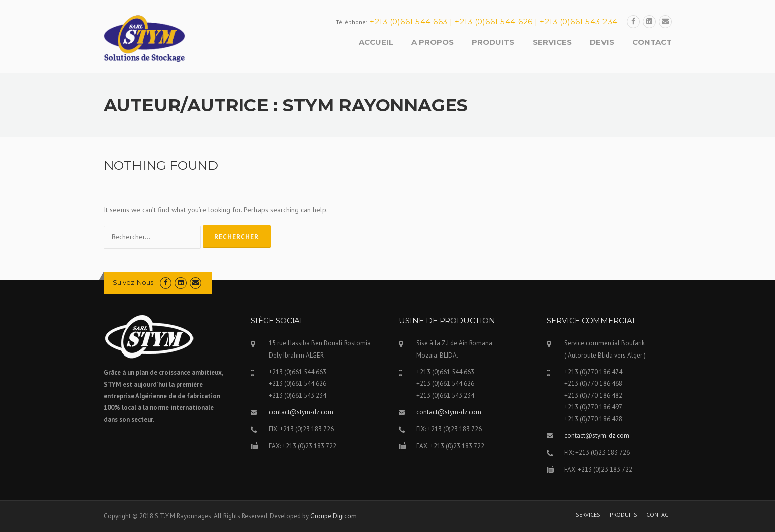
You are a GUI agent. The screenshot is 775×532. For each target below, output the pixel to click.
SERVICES (552, 42)
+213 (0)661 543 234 (579, 21)
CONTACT (652, 42)
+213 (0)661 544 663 (409, 21)
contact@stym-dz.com (301, 412)
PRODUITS (493, 42)
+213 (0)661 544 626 (494, 21)
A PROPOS (433, 42)
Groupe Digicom (333, 516)
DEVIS (602, 42)
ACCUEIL (376, 42)
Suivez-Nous (133, 282)
